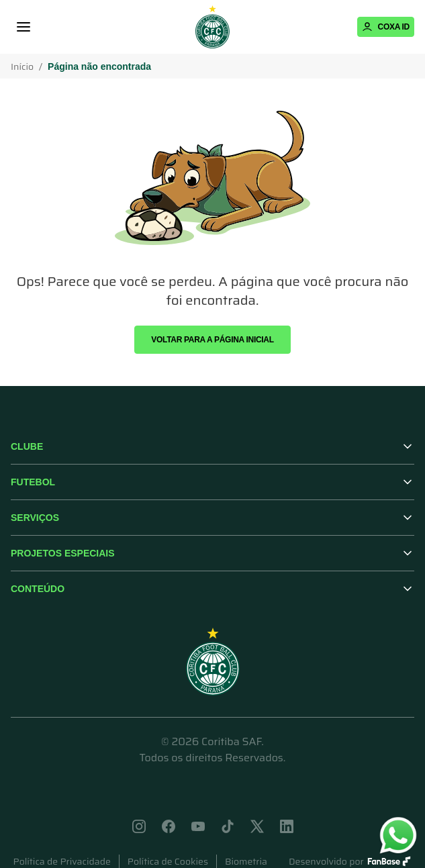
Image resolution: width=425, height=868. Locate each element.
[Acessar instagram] (139, 826)
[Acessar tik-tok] (228, 826)
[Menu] (23, 27)
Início (22, 66)
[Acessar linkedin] (287, 826)
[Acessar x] (257, 826)
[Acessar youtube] (198, 826)
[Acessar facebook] (169, 826)
